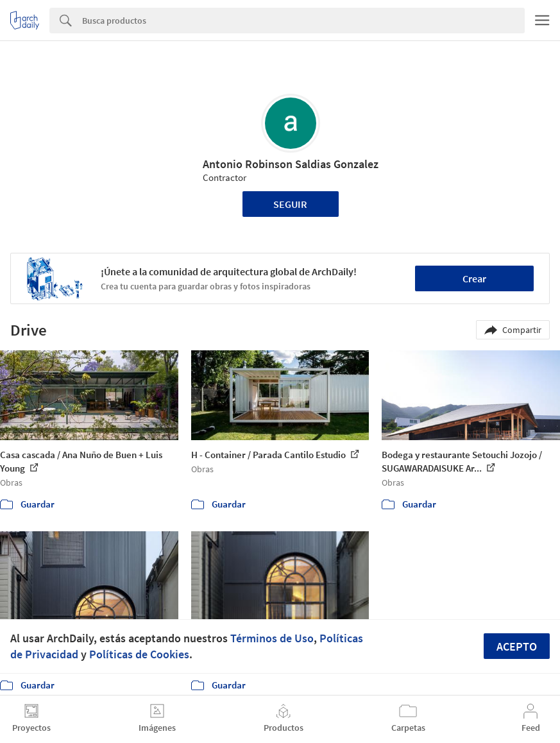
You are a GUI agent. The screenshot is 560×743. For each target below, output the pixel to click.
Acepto (517, 646)
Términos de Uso (272, 638)
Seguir (290, 204)
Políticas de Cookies (139, 654)
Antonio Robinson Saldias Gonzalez (291, 164)
